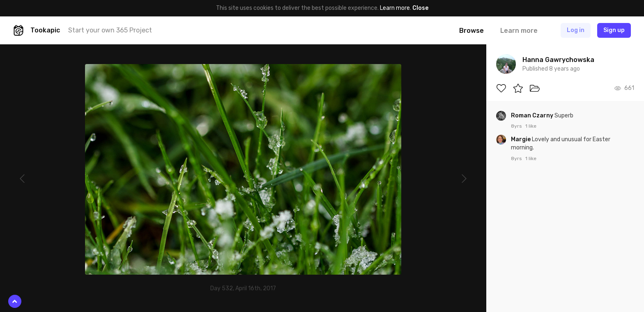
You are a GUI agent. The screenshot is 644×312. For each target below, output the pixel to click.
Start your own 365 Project (110, 30)
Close (420, 8)
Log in (576, 30)
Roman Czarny (533, 116)
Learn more (395, 8)
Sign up (614, 30)
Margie (521, 139)
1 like (531, 126)
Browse (471, 31)
